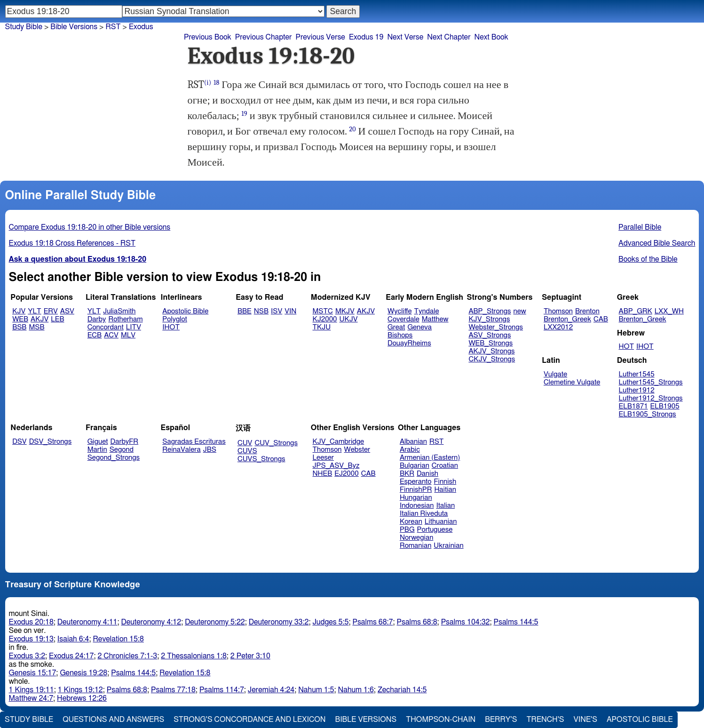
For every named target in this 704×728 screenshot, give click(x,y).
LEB (57, 319)
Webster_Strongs (496, 327)
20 (352, 129)
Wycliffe (399, 311)
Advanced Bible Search (657, 243)
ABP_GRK (636, 311)
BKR (407, 474)
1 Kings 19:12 (80, 690)
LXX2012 (558, 327)
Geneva (419, 327)
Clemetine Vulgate (572, 382)
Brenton (587, 311)
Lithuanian (441, 522)
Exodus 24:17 (71, 656)
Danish (427, 474)
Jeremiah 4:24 (271, 690)
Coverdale (403, 319)
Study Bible (24, 27)
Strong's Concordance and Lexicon (249, 720)
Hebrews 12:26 (82, 698)
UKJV (349, 319)
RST (113, 27)
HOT (626, 347)
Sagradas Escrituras (194, 442)
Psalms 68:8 (417, 622)
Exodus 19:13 (31, 639)
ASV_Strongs (490, 335)
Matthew (435, 319)
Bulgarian (415, 466)
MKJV (345, 311)
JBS (210, 450)
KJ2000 (325, 319)
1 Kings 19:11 (32, 690)
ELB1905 (665, 406)
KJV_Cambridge (339, 442)
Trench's (545, 720)
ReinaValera (181, 450)
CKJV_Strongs (492, 359)
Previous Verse (320, 37)
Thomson (558, 311)
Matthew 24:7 (31, 698)
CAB (601, 319)
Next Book (491, 37)
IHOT (171, 327)
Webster (357, 450)
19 (245, 114)
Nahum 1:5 (316, 690)
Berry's (501, 720)
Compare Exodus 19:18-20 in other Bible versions (90, 227)
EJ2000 (346, 474)
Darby (97, 319)
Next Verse (405, 37)
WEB (20, 319)
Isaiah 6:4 (73, 639)
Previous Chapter (264, 37)
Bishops (400, 335)
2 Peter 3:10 (250, 656)
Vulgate (555, 374)
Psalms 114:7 (222, 690)
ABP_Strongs (490, 311)
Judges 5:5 (330, 622)
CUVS (247, 451)
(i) (208, 83)
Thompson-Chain (441, 720)
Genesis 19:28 (83, 673)
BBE (245, 311)
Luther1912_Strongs (651, 398)
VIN (290, 311)
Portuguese (435, 530)
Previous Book (208, 37)
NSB (261, 311)
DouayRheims (409, 343)
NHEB (323, 474)
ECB (95, 335)
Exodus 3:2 (27, 656)
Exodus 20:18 (31, 622)
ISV (277, 311)
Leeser (323, 458)
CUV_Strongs (276, 443)
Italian (445, 506)
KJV (19, 311)
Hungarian (416, 498)
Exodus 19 (366, 37)
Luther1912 (637, 390)
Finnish (445, 482)
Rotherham (125, 319)
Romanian (415, 546)
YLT (34, 311)
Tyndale (427, 311)
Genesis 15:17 (33, 673)
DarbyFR (125, 442)
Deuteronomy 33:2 (279, 622)
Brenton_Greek (567, 319)
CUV (245, 443)
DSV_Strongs (51, 442)
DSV (20, 442)
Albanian (413, 442)
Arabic (410, 450)
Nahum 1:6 (356, 690)
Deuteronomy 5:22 (215, 622)
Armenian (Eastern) (430, 458)
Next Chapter (449, 37)
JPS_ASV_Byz (336, 466)
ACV (111, 335)
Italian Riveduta (424, 514)
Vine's (585, 720)
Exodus (141, 27)
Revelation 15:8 (119, 639)
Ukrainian (448, 546)
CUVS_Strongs (261, 459)
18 (216, 83)
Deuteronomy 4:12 (151, 622)
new (520, 311)
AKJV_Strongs (491, 351)
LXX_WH (669, 311)
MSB (36, 327)
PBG (407, 530)
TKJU (322, 327)
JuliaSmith (119, 311)
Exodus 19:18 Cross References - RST (72, 243)
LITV (134, 327)
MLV (128, 335)
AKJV (40, 319)
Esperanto (416, 482)
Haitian (445, 490)
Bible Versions (74, 27)
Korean (411, 522)
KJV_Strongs (489, 319)
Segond (122, 450)
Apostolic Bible (640, 720)
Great (396, 327)
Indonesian (417, 506)
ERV (51, 311)
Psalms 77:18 (173, 690)
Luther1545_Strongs (651, 382)
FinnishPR (416, 490)
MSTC (323, 311)
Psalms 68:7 (372, 622)
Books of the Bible (648, 259)
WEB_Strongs (490, 343)
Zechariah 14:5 (402, 690)
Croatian (445, 466)
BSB (19, 327)
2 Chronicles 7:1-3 (127, 656)
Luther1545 (637, 374)
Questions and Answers (113, 720)
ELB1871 (633, 406)
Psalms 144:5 (516, 622)
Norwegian (416, 538)
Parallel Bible (640, 227)
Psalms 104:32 (466, 622)
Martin (97, 450)
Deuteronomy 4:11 (87, 622)
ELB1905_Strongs (648, 414)
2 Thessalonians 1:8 (194, 656)
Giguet (98, 442)
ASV (67, 311)
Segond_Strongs (114, 458)
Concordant (106, 327)
